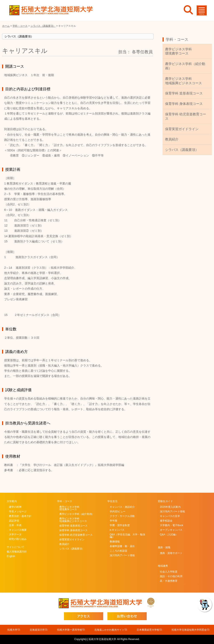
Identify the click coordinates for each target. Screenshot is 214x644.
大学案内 (12, 501)
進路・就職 (164, 547)
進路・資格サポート (171, 553)
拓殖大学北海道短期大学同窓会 (189, 630)
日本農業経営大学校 (148, 630)
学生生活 (112, 501)
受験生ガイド (165, 501)
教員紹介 (172, 139)
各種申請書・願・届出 (122, 546)
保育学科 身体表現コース (184, 104)
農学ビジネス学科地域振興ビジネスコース (183, 81)
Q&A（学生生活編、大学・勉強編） (127, 536)
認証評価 (14, 521)
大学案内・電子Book (171, 525)
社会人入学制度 (169, 572)
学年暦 (113, 521)
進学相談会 (166, 521)
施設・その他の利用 (171, 576)
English (11, 556)
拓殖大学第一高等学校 (70, 630)
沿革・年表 (15, 525)
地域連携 (163, 566)
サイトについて (15, 547)
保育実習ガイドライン (182, 129)
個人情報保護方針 (17, 552)
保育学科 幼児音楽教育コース (186, 116)
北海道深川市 (37, 630)
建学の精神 (15, 507)
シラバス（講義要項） (182, 150)
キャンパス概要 (18, 530)
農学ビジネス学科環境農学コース (178, 51)
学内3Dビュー (118, 512)
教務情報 (115, 542)
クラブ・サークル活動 (122, 516)
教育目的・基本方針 (20, 516)
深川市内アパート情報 (122, 555)
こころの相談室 (118, 551)
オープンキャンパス (171, 530)
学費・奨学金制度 (120, 525)
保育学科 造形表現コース (184, 93)
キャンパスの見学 (170, 516)
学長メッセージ (18, 512)
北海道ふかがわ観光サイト (109, 630)
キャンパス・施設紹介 (122, 507)
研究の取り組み (18, 539)
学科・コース (177, 39)
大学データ (15, 535)
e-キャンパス (117, 530)
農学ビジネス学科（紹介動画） (185, 66)
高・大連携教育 (169, 581)
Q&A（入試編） (169, 535)
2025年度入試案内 (170, 507)
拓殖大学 (12, 630)
